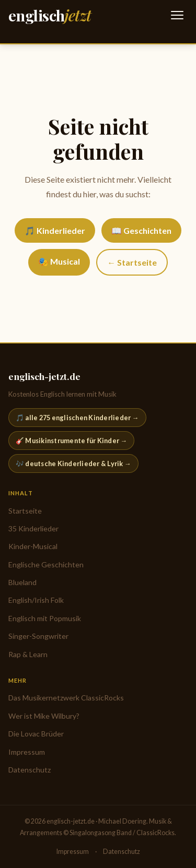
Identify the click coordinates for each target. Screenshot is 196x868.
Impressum (27, 752)
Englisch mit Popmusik (45, 618)
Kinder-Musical (33, 546)
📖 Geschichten (141, 230)
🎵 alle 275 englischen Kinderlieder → (77, 418)
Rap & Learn (28, 654)
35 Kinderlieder (33, 528)
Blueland (22, 582)
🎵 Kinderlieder (55, 230)
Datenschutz (30, 770)
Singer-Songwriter (38, 636)
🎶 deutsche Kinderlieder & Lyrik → (73, 463)
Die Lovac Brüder (36, 734)
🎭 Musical (59, 261)
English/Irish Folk (36, 600)
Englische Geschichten (46, 564)
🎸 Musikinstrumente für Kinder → (72, 441)
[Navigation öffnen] (177, 15)
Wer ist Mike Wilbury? (44, 716)
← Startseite (132, 262)
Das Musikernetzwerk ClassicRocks (66, 698)
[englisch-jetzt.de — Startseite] (50, 15)
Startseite (25, 511)
